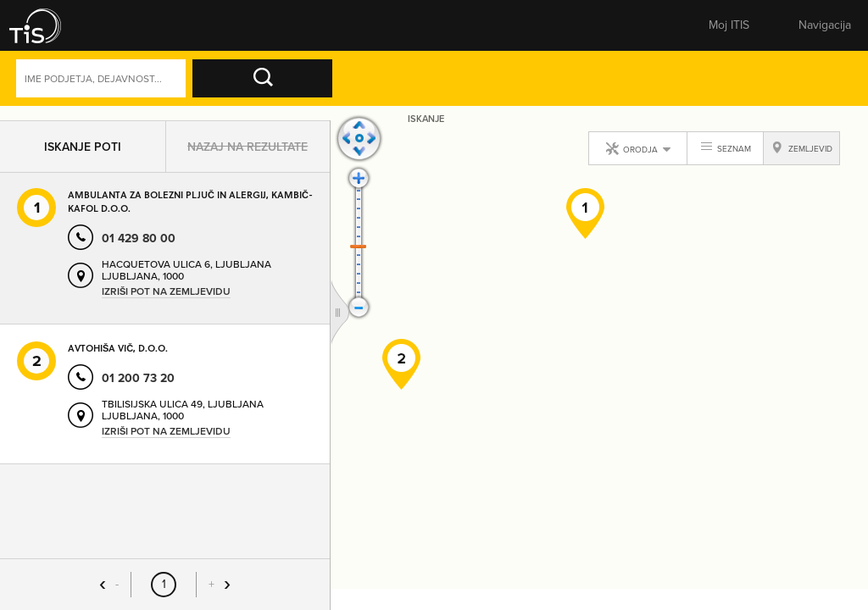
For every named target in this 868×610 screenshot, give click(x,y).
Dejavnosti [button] (790, 82)
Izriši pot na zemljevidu (166, 299)
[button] (47, 25)
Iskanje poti (83, 153)
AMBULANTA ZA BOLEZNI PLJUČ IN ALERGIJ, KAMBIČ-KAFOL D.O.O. (190, 208)
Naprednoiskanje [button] (679, 82)
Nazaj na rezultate (248, 153)
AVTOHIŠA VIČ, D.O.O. (118, 355)
